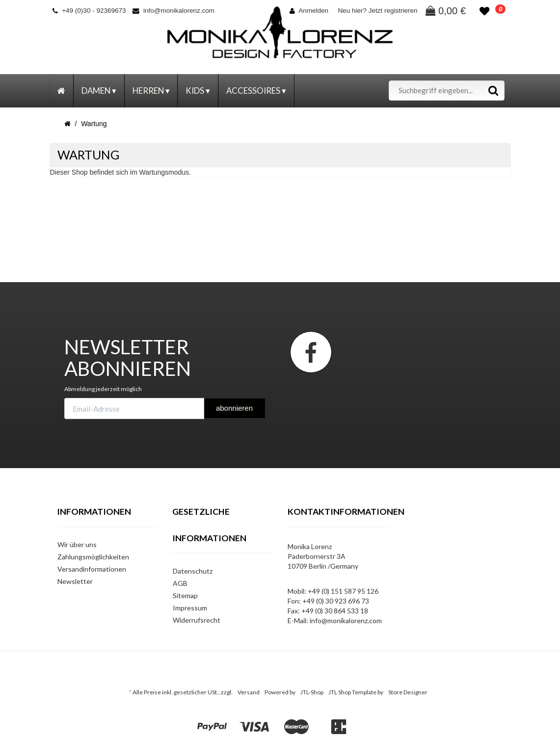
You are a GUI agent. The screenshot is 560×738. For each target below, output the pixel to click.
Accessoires (256, 91)
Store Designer (408, 692)
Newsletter (75, 581)
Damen (99, 91)
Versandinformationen (92, 569)
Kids (198, 91)
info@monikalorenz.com (173, 11)
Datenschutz (193, 571)
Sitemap (185, 595)
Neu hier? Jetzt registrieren (377, 11)
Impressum (190, 608)
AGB (180, 583)
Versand (249, 692)
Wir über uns (77, 544)
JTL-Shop (312, 692)
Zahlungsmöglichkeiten (93, 557)
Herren (151, 91)
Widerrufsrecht (197, 620)
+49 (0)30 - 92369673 (89, 11)
